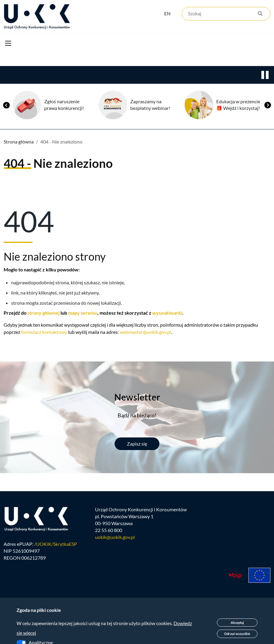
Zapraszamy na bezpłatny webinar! (150, 105)
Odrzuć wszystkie (237, 634)
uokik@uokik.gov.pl (115, 538)
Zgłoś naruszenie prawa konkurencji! (64, 105)
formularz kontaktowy (44, 333)
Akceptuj (237, 623)
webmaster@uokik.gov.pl (145, 333)
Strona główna (19, 142)
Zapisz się (137, 444)
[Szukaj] (226, 14)
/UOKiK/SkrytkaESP (56, 545)
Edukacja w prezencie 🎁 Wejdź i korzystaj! (238, 105)
